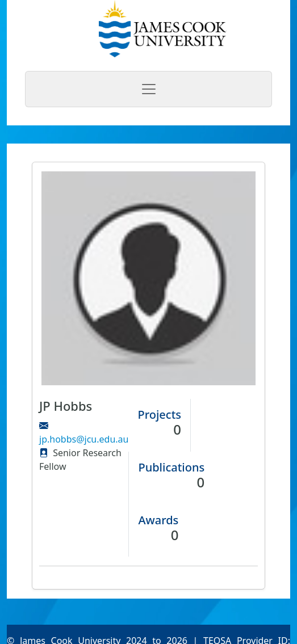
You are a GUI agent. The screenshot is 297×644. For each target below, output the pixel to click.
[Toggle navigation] (148, 89)
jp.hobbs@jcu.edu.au (84, 439)
